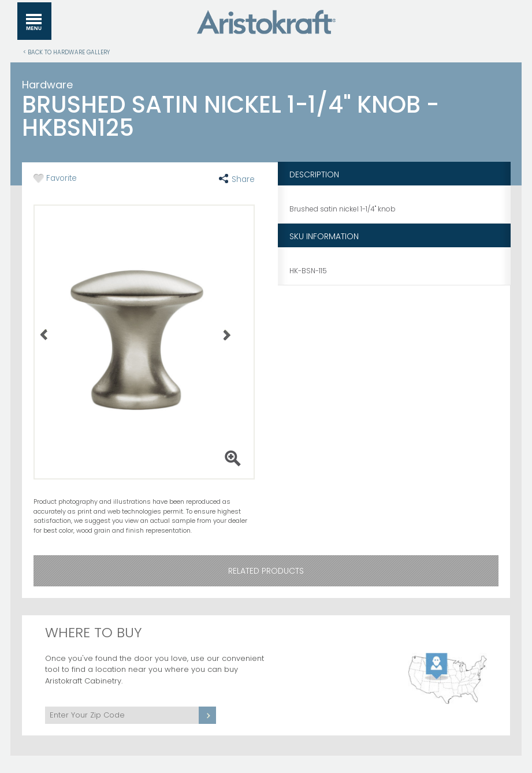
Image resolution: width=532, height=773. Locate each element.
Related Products (266, 571)
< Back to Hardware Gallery (66, 52)
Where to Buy (94, 632)
